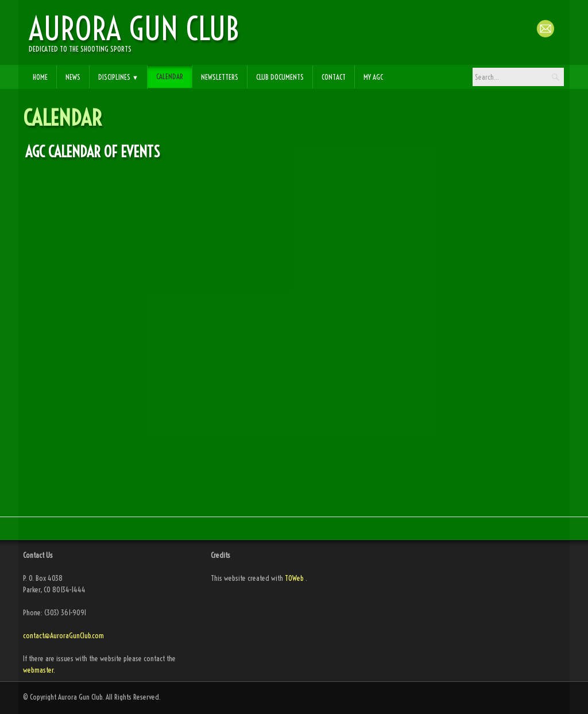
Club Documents (280, 77)
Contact (334, 77)
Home (40, 77)
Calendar (170, 76)
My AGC (373, 77)
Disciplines (118, 77)
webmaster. (39, 670)
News (73, 77)
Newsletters (220, 77)
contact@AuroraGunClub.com (64, 635)
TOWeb (294, 578)
